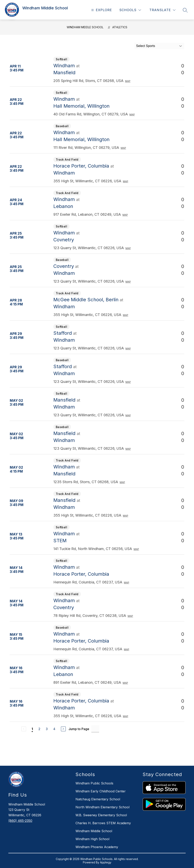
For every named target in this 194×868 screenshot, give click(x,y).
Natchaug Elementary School (98, 799)
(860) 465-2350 (20, 821)
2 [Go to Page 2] (39, 729)
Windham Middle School (85, 27)
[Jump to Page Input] (95, 729)
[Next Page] (63, 729)
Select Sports (145, 46)
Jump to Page (79, 729)
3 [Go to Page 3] (47, 729)
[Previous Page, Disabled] (24, 729)
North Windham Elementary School (102, 807)
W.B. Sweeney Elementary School (101, 815)
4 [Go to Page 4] (54, 729)
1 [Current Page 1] (32, 729)
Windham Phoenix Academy (97, 847)
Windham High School (92, 839)
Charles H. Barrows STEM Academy (103, 823)
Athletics (120, 27)
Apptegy (106, 862)
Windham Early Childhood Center (101, 791)
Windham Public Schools (94, 783)
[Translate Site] (162, 10)
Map (128, 81)
